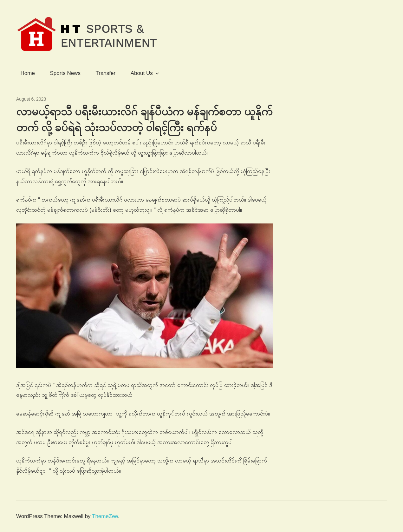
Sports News (65, 73)
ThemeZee (105, 516)
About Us (145, 73)
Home (28, 73)
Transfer (105, 73)
